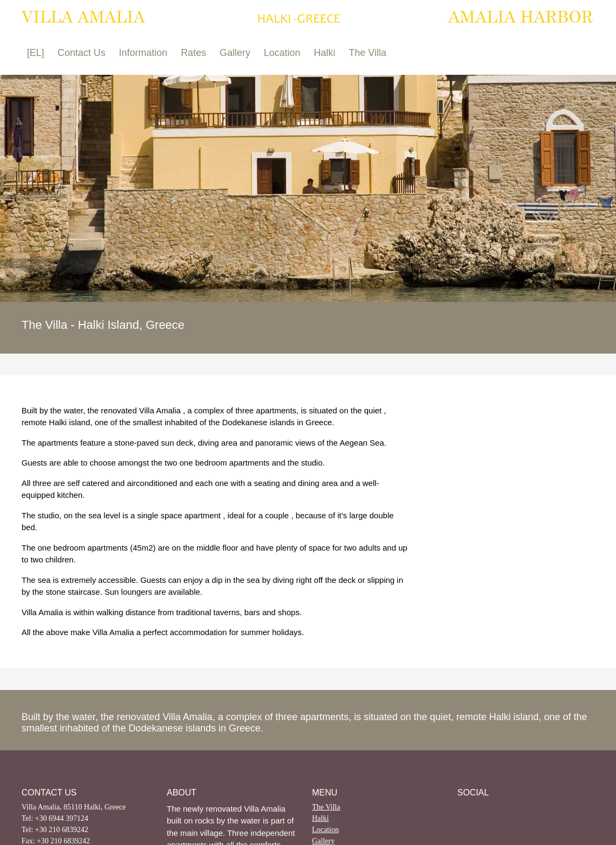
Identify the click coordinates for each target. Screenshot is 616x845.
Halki (324, 53)
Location (282, 53)
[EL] (36, 53)
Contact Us (82, 53)
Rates (193, 53)
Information (143, 53)
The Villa (367, 53)
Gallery (235, 53)
